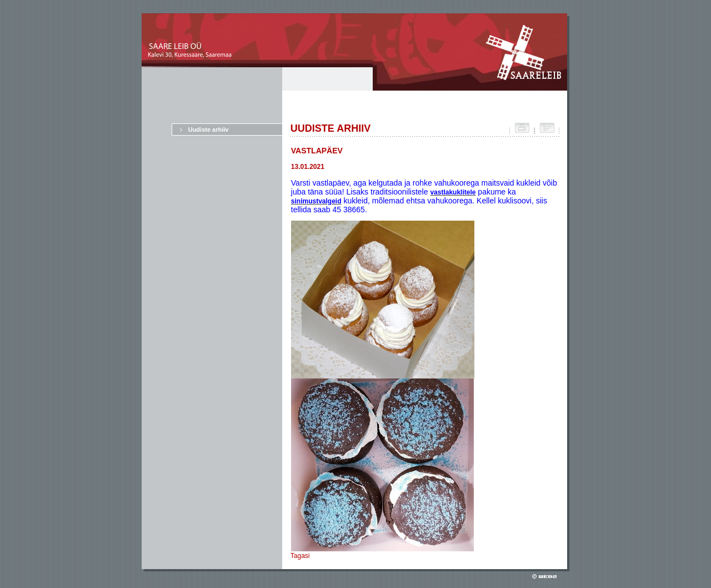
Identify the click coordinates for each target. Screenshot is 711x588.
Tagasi (300, 556)
